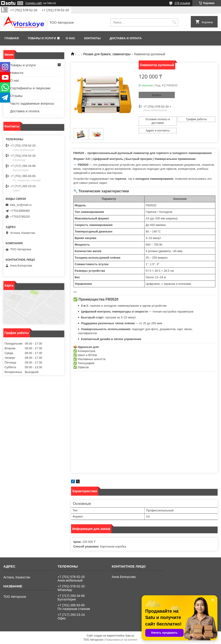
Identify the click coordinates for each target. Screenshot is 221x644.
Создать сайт (34, 3)
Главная (12, 38)
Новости (17, 73)
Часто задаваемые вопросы (32, 103)
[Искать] (174, 22)
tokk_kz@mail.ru (21, 205)
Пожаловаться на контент (121, 640)
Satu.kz (130, 636)
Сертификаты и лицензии (30, 88)
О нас (71, 38)
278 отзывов (182, 3)
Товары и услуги (42, 38)
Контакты (92, 38)
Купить (157, 95)
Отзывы (16, 96)
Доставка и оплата (126, 38)
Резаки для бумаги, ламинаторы (107, 54)
